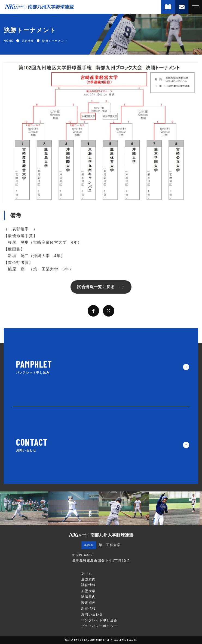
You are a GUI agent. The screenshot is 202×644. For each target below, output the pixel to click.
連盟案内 (88, 579)
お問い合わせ (92, 614)
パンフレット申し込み (99, 620)
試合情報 (88, 585)
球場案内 (88, 597)
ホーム (87, 573)
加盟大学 (88, 591)
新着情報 (88, 609)
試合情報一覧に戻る (96, 287)
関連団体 (88, 603)
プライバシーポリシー (99, 626)
